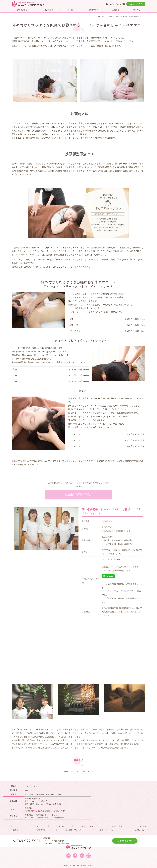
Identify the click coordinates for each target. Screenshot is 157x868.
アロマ (57, 753)
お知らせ (35, 811)
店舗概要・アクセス (73, 830)
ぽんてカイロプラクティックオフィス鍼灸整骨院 (45, 818)
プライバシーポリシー (108, 830)
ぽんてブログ (42, 830)
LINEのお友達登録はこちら (118, 576)
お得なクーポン (87, 826)
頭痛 (66, 777)
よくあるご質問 (116, 826)
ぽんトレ (61, 826)
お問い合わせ (140, 830)
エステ (37, 826)
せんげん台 (43, 753)
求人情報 (143, 826)
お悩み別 (15, 830)
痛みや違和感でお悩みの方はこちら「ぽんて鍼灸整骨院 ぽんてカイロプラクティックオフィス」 (122, 617)
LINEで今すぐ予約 (136, 4)
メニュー (14, 826)
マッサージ (75, 777)
